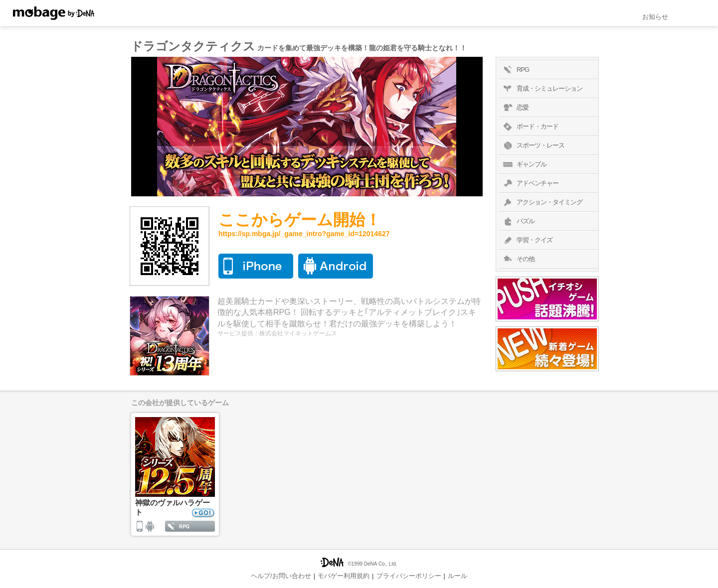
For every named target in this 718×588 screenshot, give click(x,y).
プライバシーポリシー (409, 576)
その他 (518, 259)
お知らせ (655, 17)
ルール (457, 576)
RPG (515, 70)
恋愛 (515, 108)
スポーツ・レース (533, 146)
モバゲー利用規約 (344, 576)
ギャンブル (524, 164)
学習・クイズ (527, 240)
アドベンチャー (530, 183)
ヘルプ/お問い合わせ (281, 576)
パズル (518, 221)
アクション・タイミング (542, 202)
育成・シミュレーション (542, 89)
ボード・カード (530, 127)
